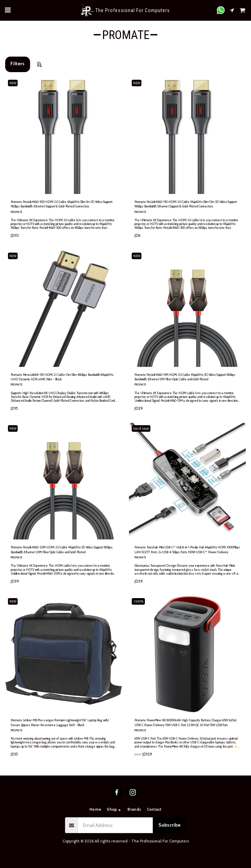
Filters (17, 64)
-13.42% (138, 601)
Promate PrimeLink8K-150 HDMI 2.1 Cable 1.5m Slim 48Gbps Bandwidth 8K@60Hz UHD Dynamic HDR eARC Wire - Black (62, 377)
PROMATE (17, 212)
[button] (8, 10)
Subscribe (169, 825)
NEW (13, 83)
